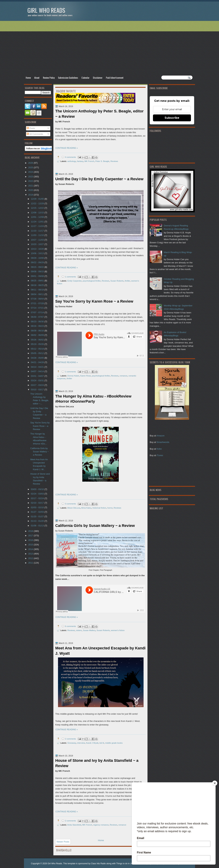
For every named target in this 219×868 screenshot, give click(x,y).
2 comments (70, 739)
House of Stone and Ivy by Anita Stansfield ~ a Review (97, 763)
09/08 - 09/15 (38, 271)
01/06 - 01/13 (38, 526)
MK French (89, 161)
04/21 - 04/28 (38, 362)
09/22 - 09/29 (38, 262)
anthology (72, 161)
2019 (31, 195)
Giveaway (72, 743)
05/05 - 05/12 (38, 353)
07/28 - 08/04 (38, 299)
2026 (31, 163)
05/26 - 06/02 (38, 340)
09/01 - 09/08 (38, 276)
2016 (31, 540)
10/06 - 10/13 (38, 253)
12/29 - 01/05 (38, 199)
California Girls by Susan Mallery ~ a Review (95, 526)
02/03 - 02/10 (38, 507)
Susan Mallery (89, 630)
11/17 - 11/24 (38, 226)
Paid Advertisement (115, 78)
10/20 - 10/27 (38, 244)
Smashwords (163, 442)
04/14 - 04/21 (38, 367)
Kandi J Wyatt (92, 743)
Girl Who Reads (46, 10)
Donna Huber (73, 376)
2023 (31, 177)
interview (81, 743)
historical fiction (99, 508)
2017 (31, 536)
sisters (79, 630)
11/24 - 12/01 (38, 222)
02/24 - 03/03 (38, 494)
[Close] (215, 783)
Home (28, 78)
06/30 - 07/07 (38, 317)
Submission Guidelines (68, 78)
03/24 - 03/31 (38, 380)
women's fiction (118, 630)
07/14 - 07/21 (38, 308)
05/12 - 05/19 (38, 349)
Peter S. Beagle (102, 161)
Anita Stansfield (74, 825)
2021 (31, 186)
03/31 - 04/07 (38, 376)
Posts (31, 128)
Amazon (160, 436)
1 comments (70, 277)
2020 (31, 190)
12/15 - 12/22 (38, 208)
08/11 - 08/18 (38, 290)
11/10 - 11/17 (38, 231)
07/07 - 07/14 (38, 312)
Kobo (159, 449)
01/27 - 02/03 (38, 512)
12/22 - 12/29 (38, 203)
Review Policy (49, 78)
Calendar (85, 78)
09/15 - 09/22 (38, 267)
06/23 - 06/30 (38, 322)
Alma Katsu (86, 508)
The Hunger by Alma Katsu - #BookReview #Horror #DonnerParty (93, 399)
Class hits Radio (98, 864)
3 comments (70, 504)
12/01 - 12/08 (38, 217)
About (37, 78)
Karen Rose (86, 376)
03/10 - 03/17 (38, 390)
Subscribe (172, 118)
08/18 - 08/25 (38, 285)
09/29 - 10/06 (38, 258)
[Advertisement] (109, 48)
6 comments (70, 626)
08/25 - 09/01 (38, 281)
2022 (31, 181)
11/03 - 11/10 (38, 235)
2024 (31, 172)
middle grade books (114, 743)
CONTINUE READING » (67, 148)
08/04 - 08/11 (38, 294)
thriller (127, 281)
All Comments (35, 134)
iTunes (160, 455)
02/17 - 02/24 (38, 498)
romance (123, 376)
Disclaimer (98, 78)
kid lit (102, 743)
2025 (31, 167)
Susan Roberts (117, 281)
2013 (31, 554)
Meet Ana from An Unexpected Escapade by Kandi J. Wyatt (100, 651)
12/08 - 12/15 (38, 213)
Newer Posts (63, 842)
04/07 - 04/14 (38, 371)
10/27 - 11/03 (38, 240)
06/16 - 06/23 (38, 326)
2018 (31, 531)
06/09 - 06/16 (38, 331)
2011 (31, 563)
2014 (31, 549)
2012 (31, 558)
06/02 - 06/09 (38, 335)
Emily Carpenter (75, 281)
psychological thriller (92, 281)
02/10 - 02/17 (38, 503)
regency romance (101, 825)
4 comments (70, 157)
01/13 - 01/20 (38, 521)
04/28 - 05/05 (38, 358)
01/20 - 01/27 (38, 516)
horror (110, 508)
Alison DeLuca (74, 508)
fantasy (80, 161)
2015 (31, 545)
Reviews (114, 161)
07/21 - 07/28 (38, 303)
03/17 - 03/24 (38, 385)
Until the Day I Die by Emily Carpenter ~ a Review (99, 179)
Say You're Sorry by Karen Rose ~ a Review (94, 301)
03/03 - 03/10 (38, 489)
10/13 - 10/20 (38, 249)
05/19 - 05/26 (38, 344)
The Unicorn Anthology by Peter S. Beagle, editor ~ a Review (99, 114)
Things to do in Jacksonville (129, 864)
